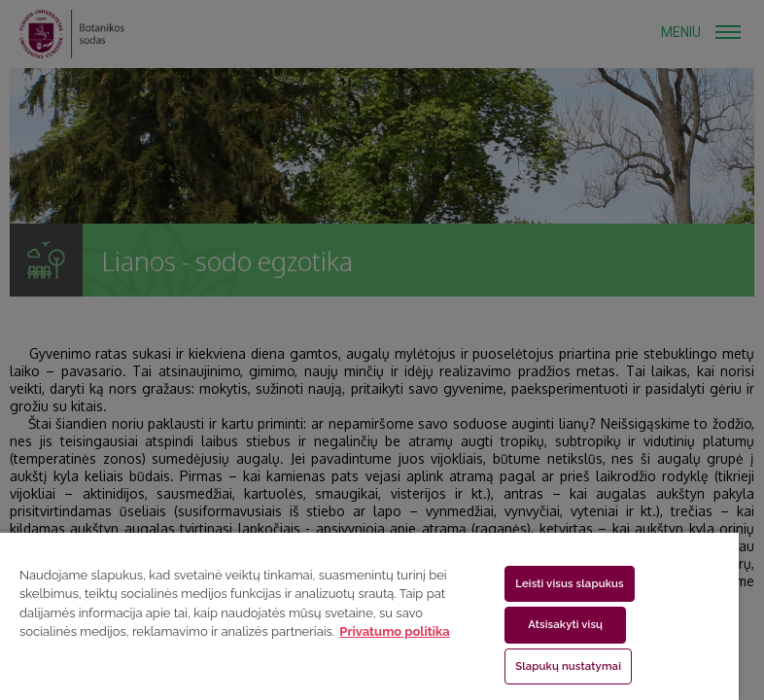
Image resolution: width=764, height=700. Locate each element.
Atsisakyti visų (565, 624)
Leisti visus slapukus (570, 583)
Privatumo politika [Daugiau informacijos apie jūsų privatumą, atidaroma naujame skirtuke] (394, 631)
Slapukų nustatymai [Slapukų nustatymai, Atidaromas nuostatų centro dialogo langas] (568, 666)
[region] (369, 615)
